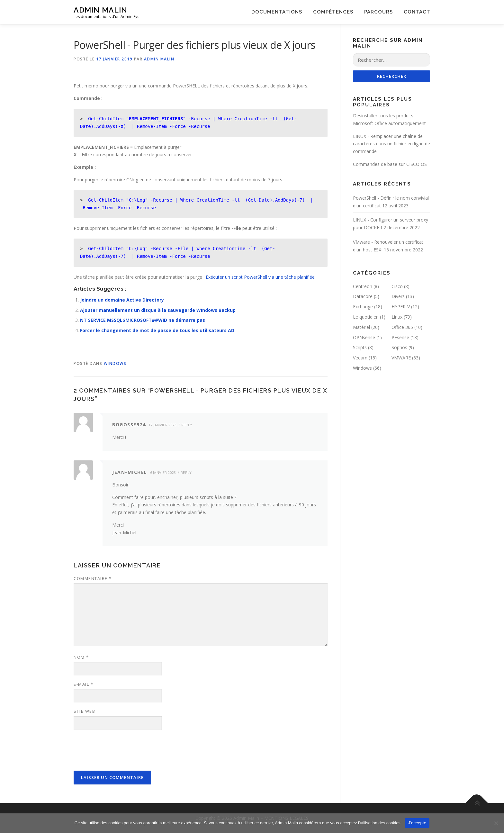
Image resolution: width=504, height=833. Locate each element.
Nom (81, 657)
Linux (397, 317)
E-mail (83, 684)
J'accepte (417, 823)
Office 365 (402, 327)
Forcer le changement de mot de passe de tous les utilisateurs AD (157, 330)
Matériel (361, 327)
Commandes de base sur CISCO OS (390, 164)
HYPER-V (401, 307)
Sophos (399, 347)
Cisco (397, 286)
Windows (115, 363)
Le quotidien (366, 317)
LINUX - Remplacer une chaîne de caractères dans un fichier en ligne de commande (392, 144)
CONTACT (417, 12)
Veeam (360, 358)
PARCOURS (378, 12)
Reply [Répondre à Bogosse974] (187, 425)
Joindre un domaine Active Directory (122, 300)
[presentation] (122, 751)
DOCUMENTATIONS (277, 12)
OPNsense (364, 337)
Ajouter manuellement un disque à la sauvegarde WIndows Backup (158, 310)
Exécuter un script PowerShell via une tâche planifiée (260, 277)
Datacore (363, 296)
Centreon (363, 286)
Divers (398, 296)
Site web (84, 711)
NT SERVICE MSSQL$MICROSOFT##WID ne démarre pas (143, 320)
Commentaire (93, 578)
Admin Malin (100, 10)
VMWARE (401, 358)
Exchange (363, 307)
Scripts (360, 347)
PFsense (400, 337)
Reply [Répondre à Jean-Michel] (186, 472)
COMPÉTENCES (333, 12)
